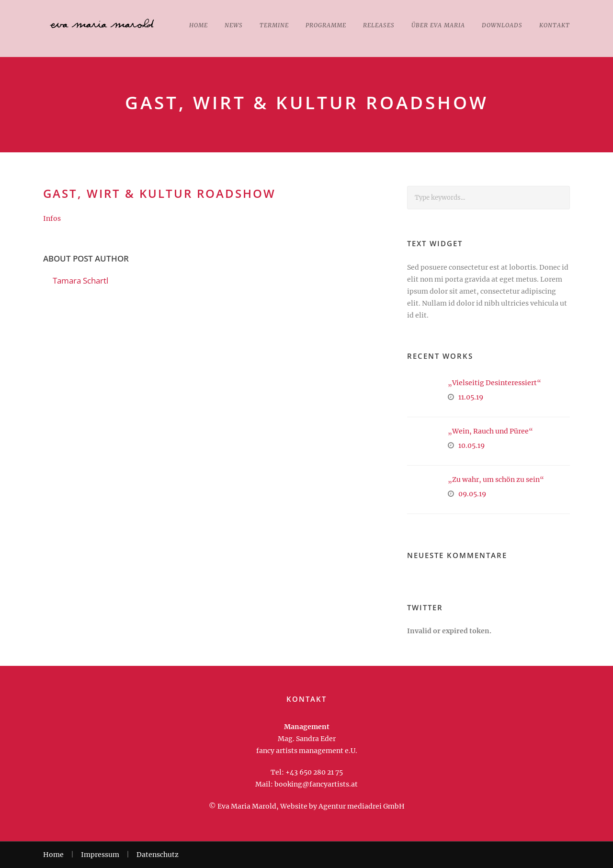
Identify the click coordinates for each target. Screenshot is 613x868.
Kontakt (555, 25)
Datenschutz (158, 855)
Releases (379, 25)
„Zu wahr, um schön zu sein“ (496, 480)
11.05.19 (471, 397)
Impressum (100, 855)
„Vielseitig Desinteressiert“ (494, 383)
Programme (326, 25)
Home (199, 25)
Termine (274, 25)
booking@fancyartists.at (316, 784)
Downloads (502, 25)
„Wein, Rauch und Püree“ (490, 431)
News (234, 25)
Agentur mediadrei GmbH (362, 806)
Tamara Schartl (80, 280)
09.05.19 (472, 494)
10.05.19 (471, 445)
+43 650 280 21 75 (314, 772)
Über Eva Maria (438, 25)
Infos (52, 218)
